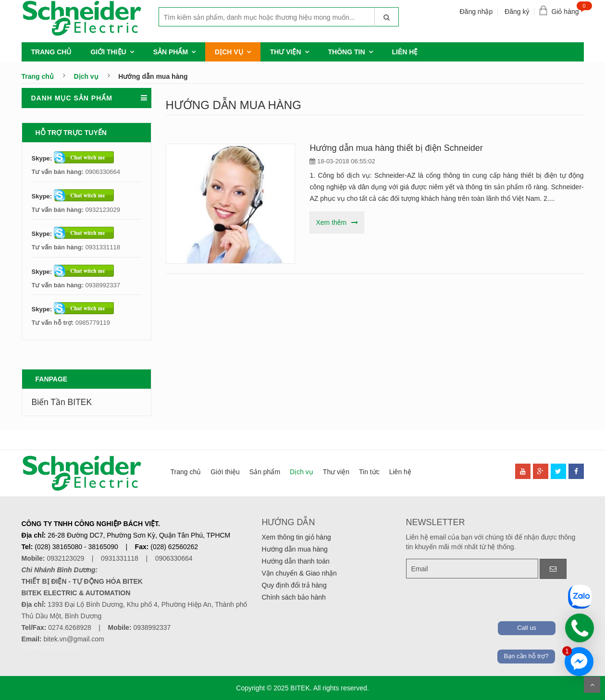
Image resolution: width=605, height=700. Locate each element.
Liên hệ (405, 52)
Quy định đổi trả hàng (294, 585)
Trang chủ (51, 52)
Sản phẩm (171, 52)
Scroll (592, 685)
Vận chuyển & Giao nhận (299, 573)
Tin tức (369, 472)
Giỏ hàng (567, 9)
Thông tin (347, 52)
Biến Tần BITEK (62, 402)
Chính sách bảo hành (294, 597)
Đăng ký (517, 12)
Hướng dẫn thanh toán (296, 561)
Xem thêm (331, 222)
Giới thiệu (108, 52)
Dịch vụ (229, 52)
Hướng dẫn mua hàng (295, 549)
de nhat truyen (65, 648)
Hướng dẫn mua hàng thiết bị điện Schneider (396, 148)
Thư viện (286, 52)
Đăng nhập (476, 12)
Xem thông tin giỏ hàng (296, 537)
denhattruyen (36, 648)
